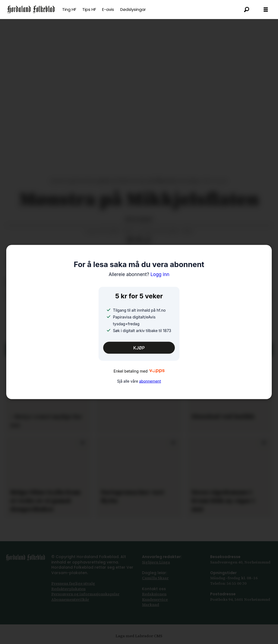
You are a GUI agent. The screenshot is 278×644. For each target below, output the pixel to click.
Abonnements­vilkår (70, 599)
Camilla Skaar (155, 578)
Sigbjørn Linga (156, 562)
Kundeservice (155, 599)
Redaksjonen (154, 594)
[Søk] (247, 10)
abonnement (150, 381)
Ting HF (69, 9)
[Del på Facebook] (130, 240)
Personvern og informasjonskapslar (85, 594)
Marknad (151, 605)
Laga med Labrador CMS (139, 636)
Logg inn (139, 274)
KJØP (139, 348)
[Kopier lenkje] (147, 240)
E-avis (108, 9)
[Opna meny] (266, 10)
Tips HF (89, 9)
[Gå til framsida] (31, 10)
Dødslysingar (133, 9)
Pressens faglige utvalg (73, 583)
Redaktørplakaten (68, 589)
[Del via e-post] (139, 240)
